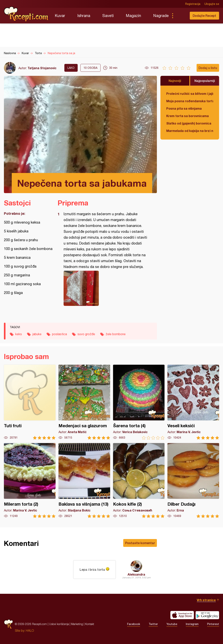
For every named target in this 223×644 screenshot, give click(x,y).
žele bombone (116, 334)
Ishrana (84, 16)
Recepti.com (26, 14)
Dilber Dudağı (193, 481)
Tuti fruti (30, 402)
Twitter (153, 624)
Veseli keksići (193, 402)
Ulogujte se (212, 4)
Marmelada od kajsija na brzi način (190, 131)
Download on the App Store (182, 615)
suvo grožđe (86, 334)
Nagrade (161, 16)
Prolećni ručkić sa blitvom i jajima (190, 94)
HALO (30, 631)
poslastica (59, 334)
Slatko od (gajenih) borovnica (189, 123)
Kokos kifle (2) (139, 481)
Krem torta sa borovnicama (187, 116)
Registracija (193, 4)
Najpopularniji (205, 81)
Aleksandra (136, 574)
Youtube (172, 624)
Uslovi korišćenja (59, 624)
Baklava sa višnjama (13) (84, 481)
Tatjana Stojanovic (42, 68)
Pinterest (213, 624)
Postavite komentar (140, 543)
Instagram (192, 624)
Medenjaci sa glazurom (84, 402)
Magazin (133, 16)
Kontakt (90, 624)
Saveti (108, 16)
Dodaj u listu (208, 68)
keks (19, 334)
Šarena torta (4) (139, 402)
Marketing (77, 624)
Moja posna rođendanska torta (190, 101)
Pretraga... (180, 16)
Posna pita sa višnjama (184, 108)
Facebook (134, 624)
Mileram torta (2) (30, 481)
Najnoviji (175, 81)
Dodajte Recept (204, 16)
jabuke (37, 334)
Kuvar (60, 16)
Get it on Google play (207, 615)
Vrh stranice (206, 600)
